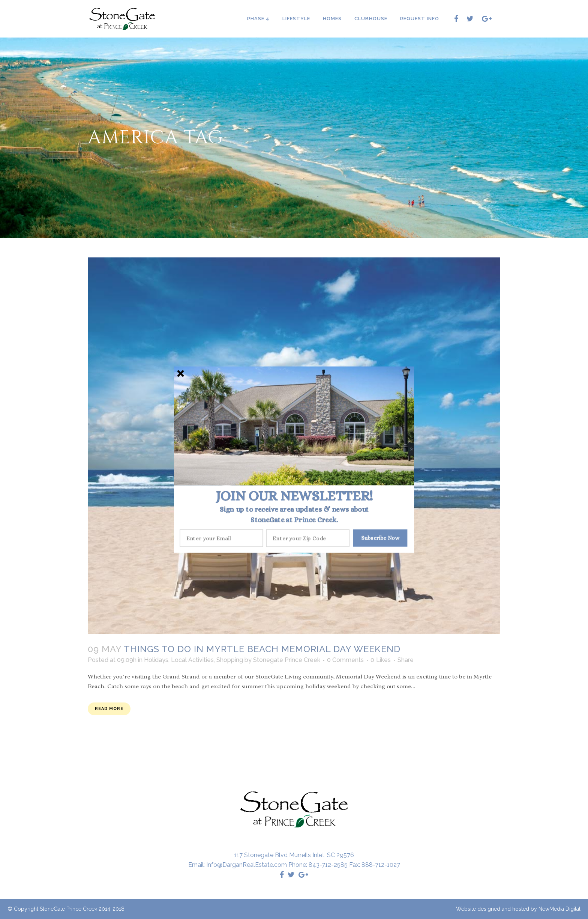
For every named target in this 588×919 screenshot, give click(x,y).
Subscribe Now (380, 538)
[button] (294, 496)
